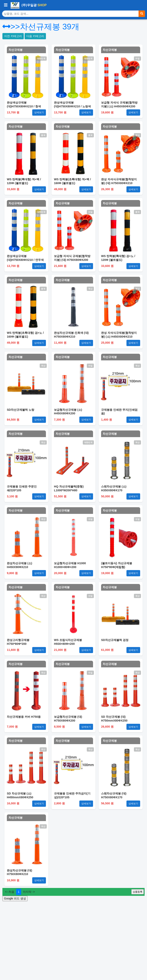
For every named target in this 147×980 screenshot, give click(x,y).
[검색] (142, 14)
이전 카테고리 (13, 36)
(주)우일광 (29, 5)
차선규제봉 (16, 50)
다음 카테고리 (35, 36)
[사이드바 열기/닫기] (6, 5)
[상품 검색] (70, 14)
